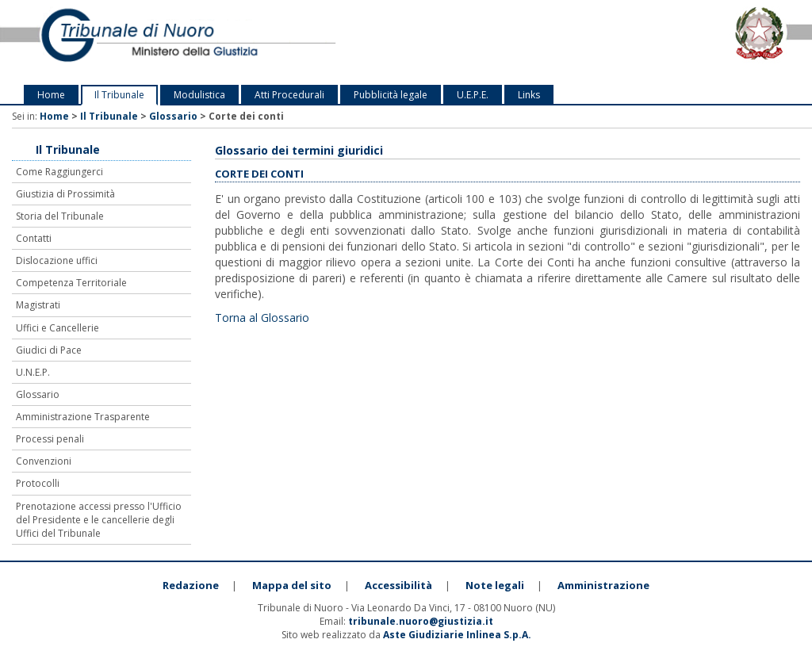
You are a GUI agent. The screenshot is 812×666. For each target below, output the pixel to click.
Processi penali (50, 439)
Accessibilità (398, 585)
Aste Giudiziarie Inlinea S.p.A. (457, 635)
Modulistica (199, 95)
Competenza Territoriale (71, 283)
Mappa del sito (292, 585)
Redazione (191, 585)
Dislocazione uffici (57, 260)
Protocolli (38, 483)
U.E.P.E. (473, 95)
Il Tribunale (119, 95)
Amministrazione (603, 585)
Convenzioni (44, 461)
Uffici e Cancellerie (57, 328)
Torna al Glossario (262, 318)
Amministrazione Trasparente (83, 417)
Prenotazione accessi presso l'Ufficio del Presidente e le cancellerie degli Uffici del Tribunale (99, 520)
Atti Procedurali (289, 95)
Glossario (173, 116)
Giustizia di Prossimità (65, 194)
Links (529, 95)
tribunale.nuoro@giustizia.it (421, 621)
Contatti (34, 238)
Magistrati (38, 305)
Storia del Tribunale (60, 216)
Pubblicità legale (391, 95)
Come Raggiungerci (59, 172)
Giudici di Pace (49, 350)
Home (51, 95)
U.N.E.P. (33, 372)
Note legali (495, 585)
